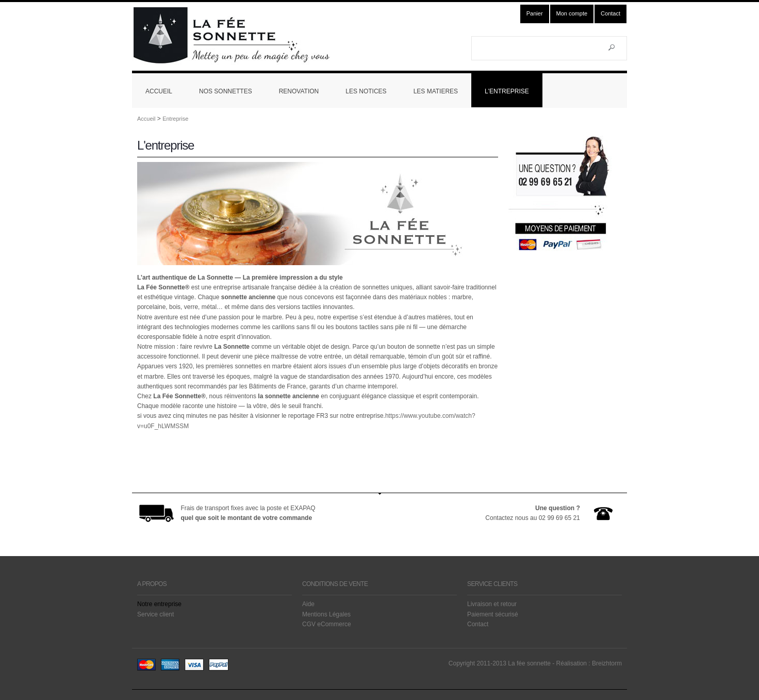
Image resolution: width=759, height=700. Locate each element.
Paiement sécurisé (493, 614)
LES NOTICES (366, 91)
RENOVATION (299, 91)
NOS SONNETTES (226, 91)
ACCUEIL (159, 91)
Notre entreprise (159, 604)
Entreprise (175, 119)
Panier (535, 13)
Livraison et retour (492, 604)
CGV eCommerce (327, 624)
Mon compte (572, 13)
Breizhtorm (607, 663)
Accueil (146, 119)
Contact (610, 13)
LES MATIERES (436, 91)
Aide (308, 604)
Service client (155, 614)
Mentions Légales (326, 614)
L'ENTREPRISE (507, 91)
